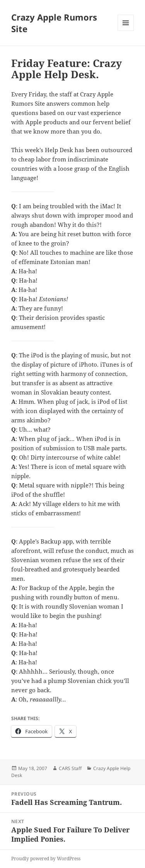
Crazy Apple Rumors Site (54, 23)
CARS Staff (70, 768)
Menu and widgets (126, 31)
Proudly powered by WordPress (46, 859)
